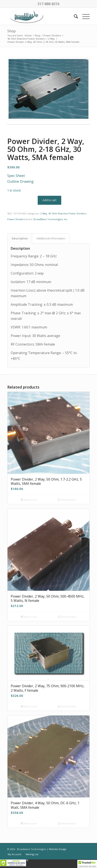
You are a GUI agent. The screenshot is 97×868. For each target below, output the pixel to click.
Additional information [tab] (51, 238)
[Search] (74, 16)
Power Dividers (16, 219)
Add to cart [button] (29, 500)
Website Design (58, 849)
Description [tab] (20, 238)
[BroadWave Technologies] (40, 16)
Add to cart (49, 200)
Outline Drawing (20, 181)
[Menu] (84, 16)
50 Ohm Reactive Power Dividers (67, 213)
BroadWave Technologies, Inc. (51, 219)
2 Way (44, 213)
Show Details (67, 500)
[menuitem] (74, 16)
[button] (87, 864)
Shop (11, 31)
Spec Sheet (16, 176)
